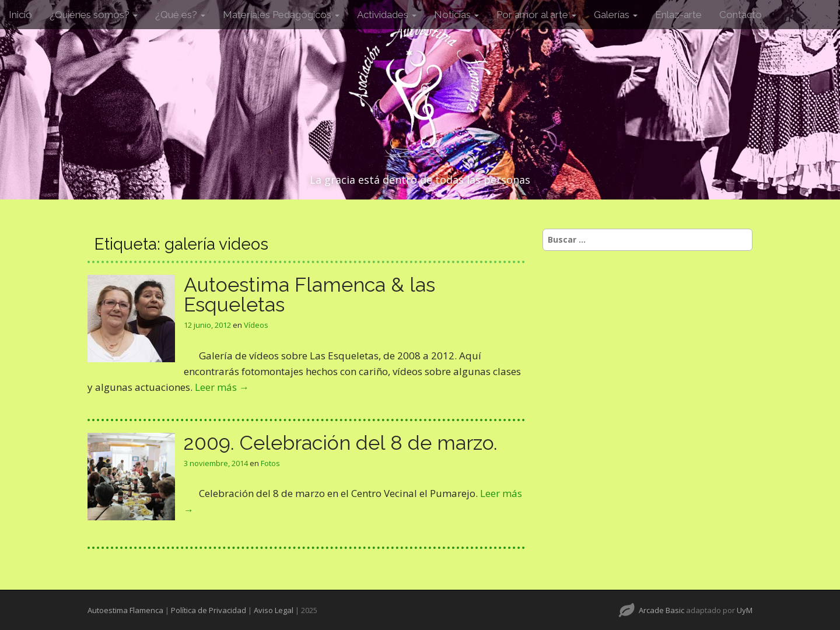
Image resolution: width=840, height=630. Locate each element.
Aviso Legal (274, 610)
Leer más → (222, 387)
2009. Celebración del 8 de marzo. (341, 443)
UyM (745, 610)
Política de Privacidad (209, 610)
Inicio (20, 15)
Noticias (456, 15)
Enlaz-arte (678, 15)
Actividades (387, 15)
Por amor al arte (536, 15)
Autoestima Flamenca (125, 610)
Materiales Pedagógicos (281, 15)
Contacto (741, 15)
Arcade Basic (661, 610)
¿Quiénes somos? (94, 15)
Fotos (270, 463)
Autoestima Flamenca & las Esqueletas (309, 295)
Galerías (616, 15)
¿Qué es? (180, 15)
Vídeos (256, 325)
